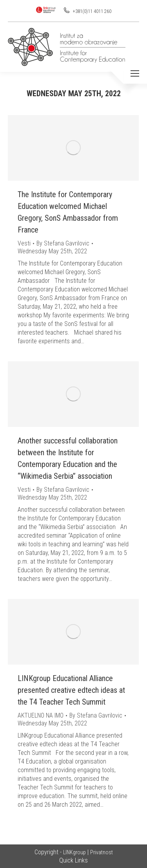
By (63, 243)
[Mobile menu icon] (135, 73)
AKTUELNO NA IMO (41, 715)
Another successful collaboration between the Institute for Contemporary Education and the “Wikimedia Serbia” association (68, 458)
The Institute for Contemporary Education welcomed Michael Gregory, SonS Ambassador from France (68, 212)
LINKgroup (74, 852)
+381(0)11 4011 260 (92, 11)
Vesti (24, 243)
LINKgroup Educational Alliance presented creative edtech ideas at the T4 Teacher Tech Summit (71, 690)
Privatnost (102, 852)
